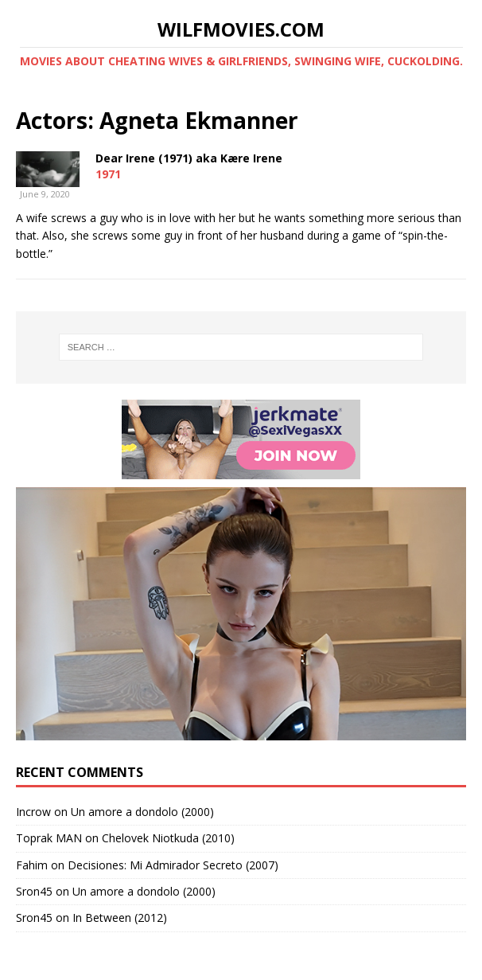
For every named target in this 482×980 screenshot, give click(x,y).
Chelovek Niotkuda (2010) (168, 838)
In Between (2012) (120, 918)
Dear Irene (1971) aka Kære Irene (189, 158)
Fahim (32, 865)
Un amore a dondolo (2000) (142, 812)
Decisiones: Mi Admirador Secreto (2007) (173, 865)
